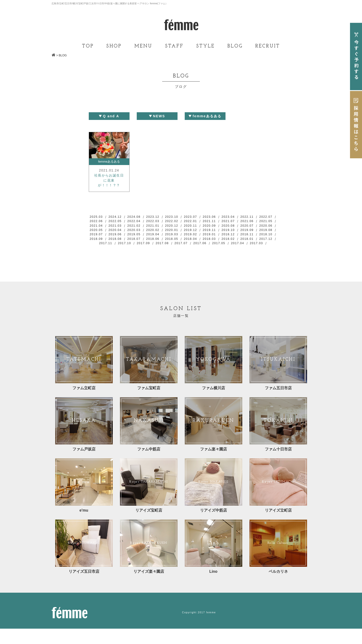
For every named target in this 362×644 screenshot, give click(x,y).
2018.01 (181, 250)
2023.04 (243, 220)
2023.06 (222, 220)
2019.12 (264, 235)
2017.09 (264, 250)
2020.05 (160, 235)
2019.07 (181, 240)
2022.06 (119, 225)
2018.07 (243, 245)
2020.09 (264, 230)
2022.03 (181, 225)
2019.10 (119, 240)
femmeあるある (109, 162)
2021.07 (264, 225)
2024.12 (119, 220)
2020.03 (202, 235)
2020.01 (243, 235)
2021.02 (181, 230)
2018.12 (140, 245)
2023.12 (160, 220)
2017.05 (191, 255)
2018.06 (264, 245)
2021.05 (119, 230)
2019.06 (202, 240)
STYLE (205, 46)
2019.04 (243, 240)
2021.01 (202, 230)
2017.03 (233, 255)
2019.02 (98, 245)
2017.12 (202, 250)
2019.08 (160, 240)
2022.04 (160, 225)
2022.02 (202, 225)
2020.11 (243, 230)
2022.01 (222, 225)
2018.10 (181, 245)
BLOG (235, 46)
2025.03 (98, 220)
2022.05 (140, 225)
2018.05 (98, 250)
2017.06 (171, 255)
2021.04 (140, 230)
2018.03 (140, 250)
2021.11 (243, 225)
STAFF (174, 46)
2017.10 (243, 250)
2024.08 (140, 220)
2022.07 (98, 225)
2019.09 (140, 240)
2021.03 (160, 230)
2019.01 (119, 245)
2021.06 (98, 230)
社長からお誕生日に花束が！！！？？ (109, 182)
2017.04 (212, 255)
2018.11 (160, 245)
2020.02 (222, 235)
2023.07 (202, 220)
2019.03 (264, 240)
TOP (88, 46)
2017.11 (222, 250)
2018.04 (119, 250)
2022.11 (264, 220)
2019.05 (222, 240)
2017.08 (129, 255)
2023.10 (181, 220)
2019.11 (98, 240)
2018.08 (222, 245)
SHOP (114, 46)
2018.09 (202, 245)
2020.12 (222, 230)
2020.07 (119, 235)
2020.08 (98, 235)
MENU (143, 46)
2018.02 (160, 250)
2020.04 (181, 235)
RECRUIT (268, 46)
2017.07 (150, 255)
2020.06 (140, 235)
